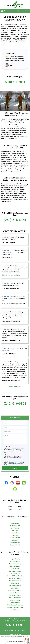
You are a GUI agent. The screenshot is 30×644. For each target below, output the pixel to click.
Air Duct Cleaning (15, 561)
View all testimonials (15, 386)
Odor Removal (15, 583)
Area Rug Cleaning (15, 574)
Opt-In (7, 455)
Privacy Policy (16, 464)
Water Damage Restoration (15, 605)
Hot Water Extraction (15, 586)
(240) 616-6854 (22, 11)
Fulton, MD (15, 530)
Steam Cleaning (15, 588)
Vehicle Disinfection (15, 598)
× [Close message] (23, 640)
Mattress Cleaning (15, 593)
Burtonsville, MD (15, 526)
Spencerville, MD (15, 545)
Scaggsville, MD (15, 543)
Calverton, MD (15, 528)
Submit (15, 468)
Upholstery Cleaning (15, 571)
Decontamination (15, 603)
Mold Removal (15, 610)
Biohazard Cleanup (15, 600)
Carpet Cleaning (15, 559)
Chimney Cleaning (15, 566)
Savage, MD (15, 540)
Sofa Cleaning (15, 569)
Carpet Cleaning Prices (15, 590)
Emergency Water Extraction (15, 607)
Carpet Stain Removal (15, 581)
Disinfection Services (15, 595)
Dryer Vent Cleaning (15, 564)
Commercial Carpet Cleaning (15, 576)
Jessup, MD (15, 533)
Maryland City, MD (15, 538)
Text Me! (7, 446)
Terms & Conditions (19, 630)
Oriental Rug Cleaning (15, 578)
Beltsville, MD (15, 523)
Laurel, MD (15, 535)
